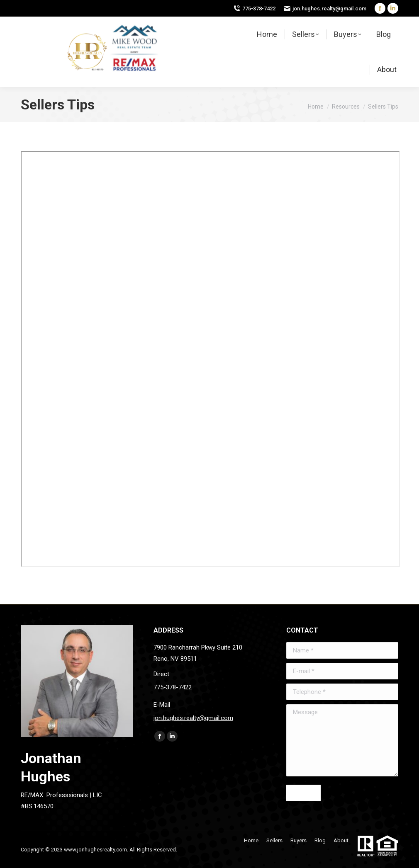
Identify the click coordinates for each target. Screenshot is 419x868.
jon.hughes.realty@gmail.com (329, 8)
